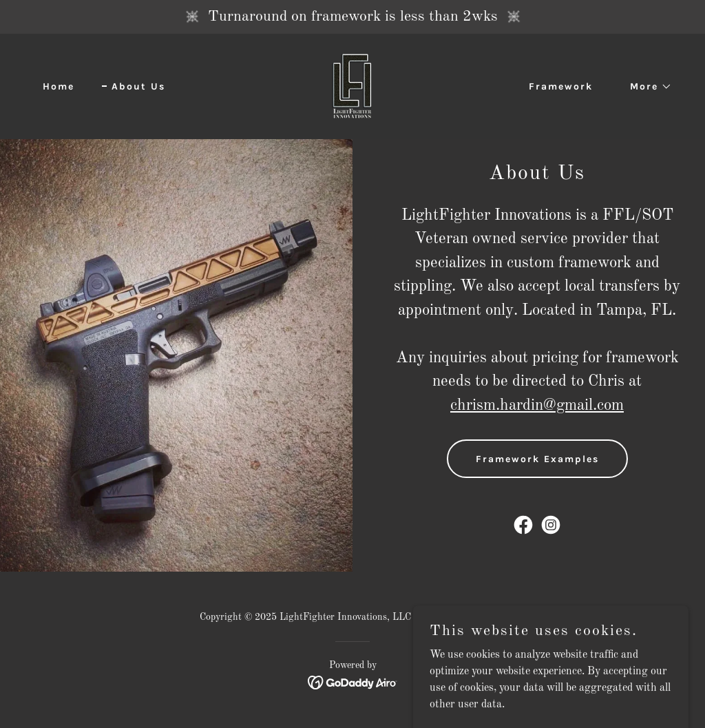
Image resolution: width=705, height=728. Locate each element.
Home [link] (59, 86)
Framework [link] (561, 86)
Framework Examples (537, 459)
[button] (646, 87)
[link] (352, 86)
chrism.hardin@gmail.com (537, 405)
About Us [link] (138, 86)
